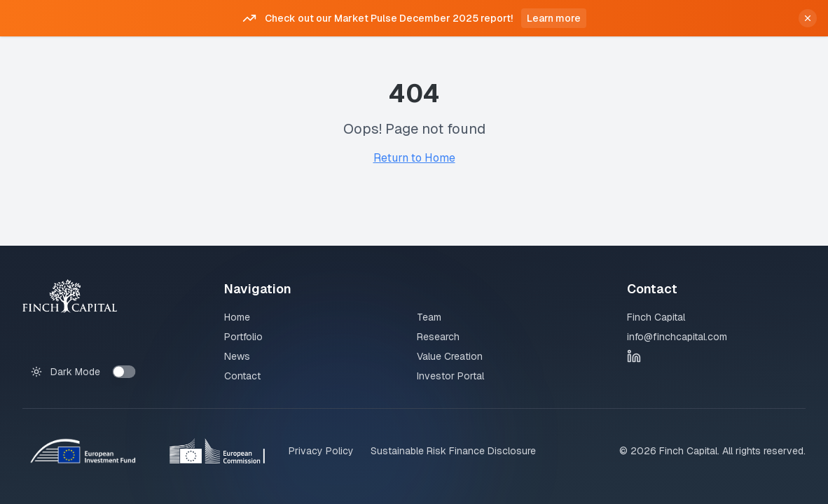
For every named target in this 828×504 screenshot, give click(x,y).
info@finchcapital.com (677, 337)
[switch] (124, 372)
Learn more (554, 18)
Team (429, 317)
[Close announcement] (808, 18)
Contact (242, 376)
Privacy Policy (321, 451)
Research (438, 337)
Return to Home (414, 158)
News (237, 356)
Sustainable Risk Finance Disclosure (453, 451)
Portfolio (243, 337)
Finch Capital (656, 317)
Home (237, 317)
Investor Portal (450, 376)
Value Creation (450, 356)
